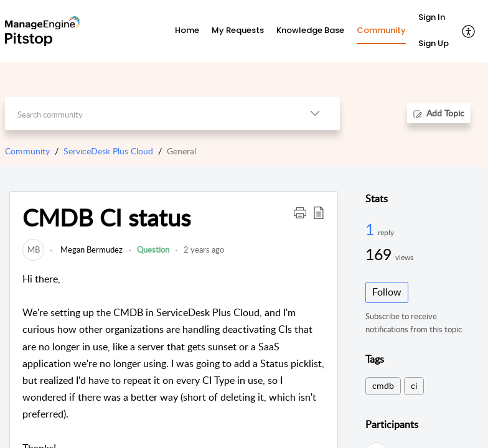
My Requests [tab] (238, 30)
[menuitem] (434, 18)
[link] (33, 250)
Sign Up (434, 43)
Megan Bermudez (91, 250)
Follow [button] (387, 292)
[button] (469, 31)
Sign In (432, 17)
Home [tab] (187, 30)
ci (414, 385)
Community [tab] (381, 30)
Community (27, 151)
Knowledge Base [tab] (310, 30)
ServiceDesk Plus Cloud (108, 151)
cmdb (383, 385)
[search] (148, 114)
